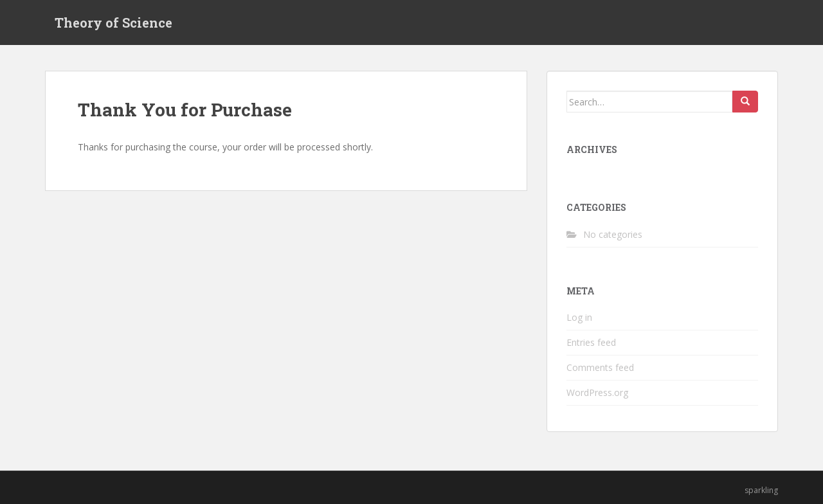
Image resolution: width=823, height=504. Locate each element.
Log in (579, 317)
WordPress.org (597, 392)
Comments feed (600, 367)
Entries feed (591, 342)
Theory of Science (113, 22)
